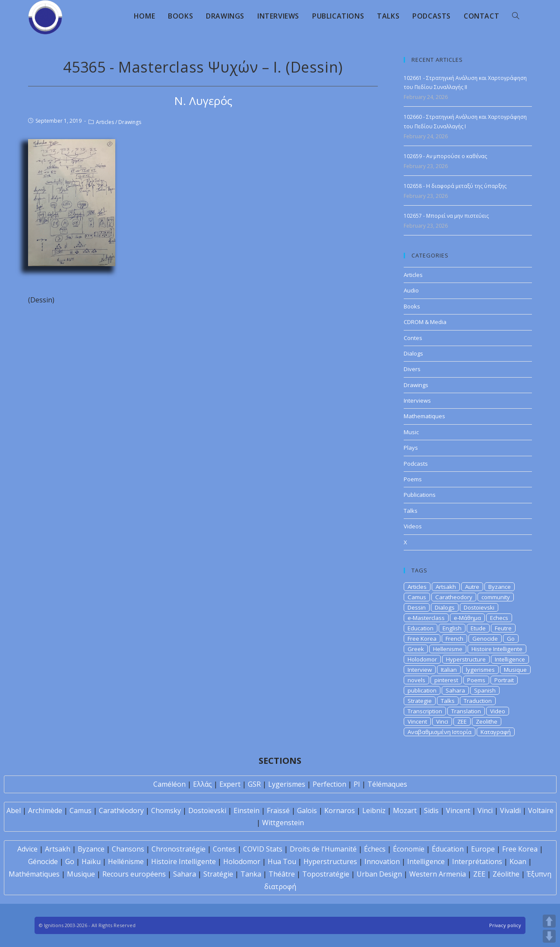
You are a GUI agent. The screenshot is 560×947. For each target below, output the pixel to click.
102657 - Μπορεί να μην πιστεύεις (446, 216)
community (496, 597)
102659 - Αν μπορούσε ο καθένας (445, 156)
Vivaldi (510, 810)
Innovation (382, 861)
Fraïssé (278, 810)
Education (421, 628)
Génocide (43, 861)
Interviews (417, 400)
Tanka (251, 874)
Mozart (405, 810)
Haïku (91, 861)
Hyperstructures (330, 861)
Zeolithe (487, 721)
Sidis (431, 810)
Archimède (45, 810)
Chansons (128, 849)
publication (422, 690)
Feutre (503, 628)
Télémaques (387, 784)
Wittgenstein (283, 823)
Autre (472, 587)
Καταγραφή (496, 732)
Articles (105, 122)
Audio (411, 290)
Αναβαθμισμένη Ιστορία (440, 732)
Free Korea (422, 639)
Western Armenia (438, 874)
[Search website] (516, 16)
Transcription (425, 711)
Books (412, 306)
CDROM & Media (425, 322)
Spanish (485, 690)
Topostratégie (326, 874)
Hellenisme (448, 649)
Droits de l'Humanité (323, 849)
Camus (417, 597)
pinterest (446, 680)
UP (549, 921)
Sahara (455, 690)
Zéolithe (506, 874)
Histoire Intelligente (497, 649)
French (454, 639)
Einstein (247, 810)
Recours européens (134, 874)
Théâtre (282, 874)
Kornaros (340, 810)
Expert (230, 784)
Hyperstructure (466, 659)
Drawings (130, 122)
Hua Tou (282, 861)
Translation (466, 711)
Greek (416, 649)
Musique (515, 670)
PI (357, 784)
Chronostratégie (179, 849)
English (452, 628)
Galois (307, 810)
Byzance (500, 587)
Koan (518, 861)
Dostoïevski (207, 810)
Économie (409, 849)
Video (498, 711)
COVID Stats (263, 849)
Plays (411, 448)
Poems (413, 479)
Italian (449, 670)
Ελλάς (202, 784)
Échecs (375, 849)
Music (411, 432)
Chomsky (166, 810)
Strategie (420, 701)
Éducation (448, 849)
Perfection (329, 784)
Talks (411, 511)
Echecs (499, 618)
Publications (420, 495)
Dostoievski (479, 607)
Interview (420, 670)
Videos (413, 526)
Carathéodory (121, 810)
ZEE (462, 721)
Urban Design (379, 874)
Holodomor (422, 659)
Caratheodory (454, 597)
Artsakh (446, 587)
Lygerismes (287, 784)
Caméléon (169, 784)
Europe (483, 849)
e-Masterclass (426, 618)
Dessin (417, 607)
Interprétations (477, 861)
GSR (254, 784)
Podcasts (416, 464)
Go (511, 639)
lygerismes (480, 670)
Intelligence (510, 659)
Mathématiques (34, 874)
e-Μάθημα (467, 618)
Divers (412, 369)
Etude (478, 628)
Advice (27, 849)
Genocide (485, 639)
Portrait (504, 680)
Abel (14, 810)
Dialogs (413, 353)
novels (416, 680)
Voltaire (541, 810)
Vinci (442, 721)
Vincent (417, 721)
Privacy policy (505, 925)
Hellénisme (126, 861)
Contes (413, 338)
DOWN (549, 936)
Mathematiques (424, 416)
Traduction (478, 701)
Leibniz (374, 810)
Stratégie (218, 874)
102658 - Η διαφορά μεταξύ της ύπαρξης (455, 186)
